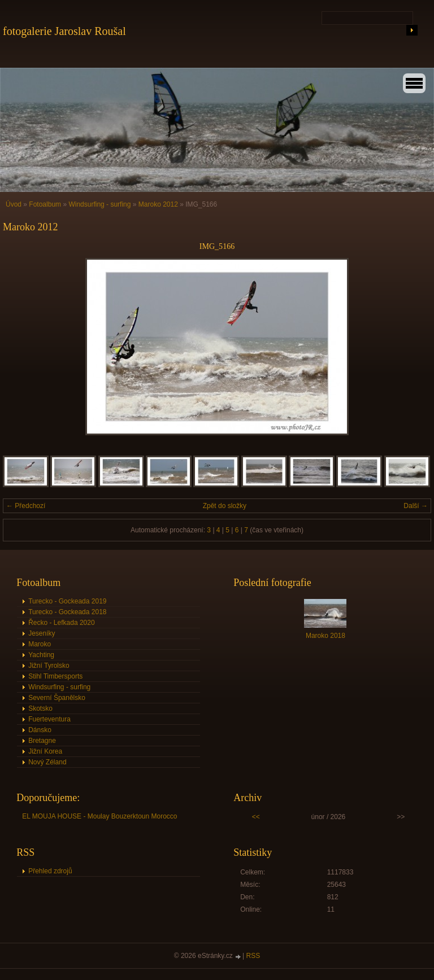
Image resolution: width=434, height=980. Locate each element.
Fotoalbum (45, 204)
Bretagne (42, 741)
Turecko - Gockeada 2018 (67, 612)
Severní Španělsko (57, 698)
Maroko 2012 (158, 204)
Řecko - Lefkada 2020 (61, 623)
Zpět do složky (225, 506)
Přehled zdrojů (50, 871)
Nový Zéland (47, 762)
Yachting (41, 655)
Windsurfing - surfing (99, 204)
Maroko (40, 644)
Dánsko (40, 730)
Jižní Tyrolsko (49, 666)
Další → (416, 506)
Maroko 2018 (325, 636)
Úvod (14, 204)
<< (256, 817)
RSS (253, 956)
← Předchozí (26, 506)
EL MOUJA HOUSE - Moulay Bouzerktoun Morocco (99, 816)
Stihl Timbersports (55, 676)
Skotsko (40, 708)
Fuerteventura (49, 719)
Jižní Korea (45, 751)
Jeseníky (42, 633)
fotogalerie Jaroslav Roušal (64, 31)
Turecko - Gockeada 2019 (67, 601)
